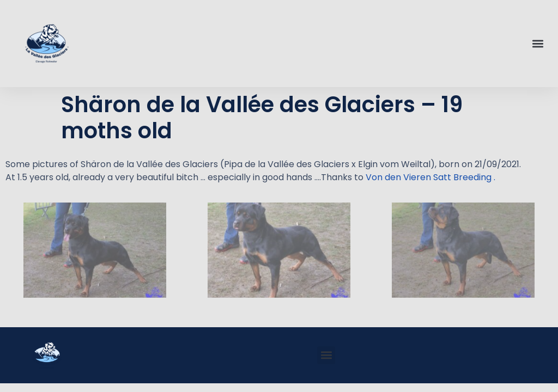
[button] (538, 44)
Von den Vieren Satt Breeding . (430, 177)
